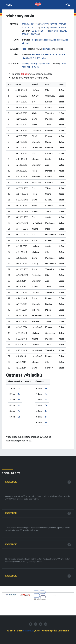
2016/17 (44, 27)
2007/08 (35, 34)
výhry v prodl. (45, 63)
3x (19, 388)
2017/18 (35, 27)
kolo (24, 49)
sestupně (47, 49)
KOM (47, 54)
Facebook (11, 539)
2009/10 (63, 31)
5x (19, 394)
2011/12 (45, 31)
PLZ (24, 58)
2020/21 (53, 24)
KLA (43, 54)
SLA (28, 58)
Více (68, 5)
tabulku (25, 74)
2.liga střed (56, 40)
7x (46, 400)
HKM (38, 54)
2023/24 (26, 24)
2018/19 (26, 27)
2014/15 (62, 27)
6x (19, 405)
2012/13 (36, 31)
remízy (34, 63)
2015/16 (53, 27)
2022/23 (35, 24)
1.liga (34, 40)
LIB (56, 54)
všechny (26, 63)
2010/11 (54, 31)
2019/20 (62, 24)
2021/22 (44, 24)
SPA (32, 58)
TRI (36, 58)
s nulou (35, 67)
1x (19, 411)
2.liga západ (44, 40)
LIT (59, 54)
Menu (9, 5)
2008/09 (26, 34)
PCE (63, 54)
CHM (33, 54)
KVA (52, 54)
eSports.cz (29, 642)
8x (19, 400)
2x (19, 417)
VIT (40, 58)
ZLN (44, 58)
